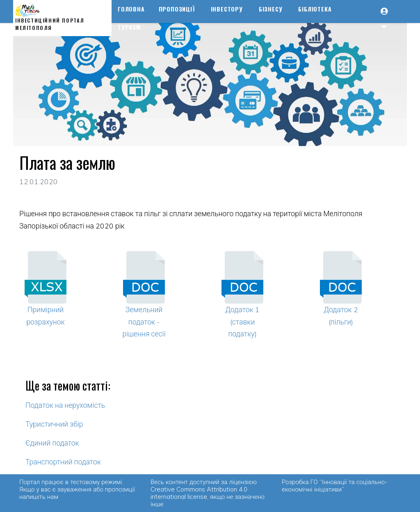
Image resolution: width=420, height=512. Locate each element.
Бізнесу (271, 9)
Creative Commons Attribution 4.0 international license (199, 493)
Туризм (129, 27)
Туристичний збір (54, 424)
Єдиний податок (52, 443)
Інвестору (227, 9)
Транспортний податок (63, 462)
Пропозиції (177, 9)
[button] (388, 18)
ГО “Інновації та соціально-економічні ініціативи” (334, 486)
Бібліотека (315, 9)
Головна (131, 9)
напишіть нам (39, 497)
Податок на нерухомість (65, 405)
